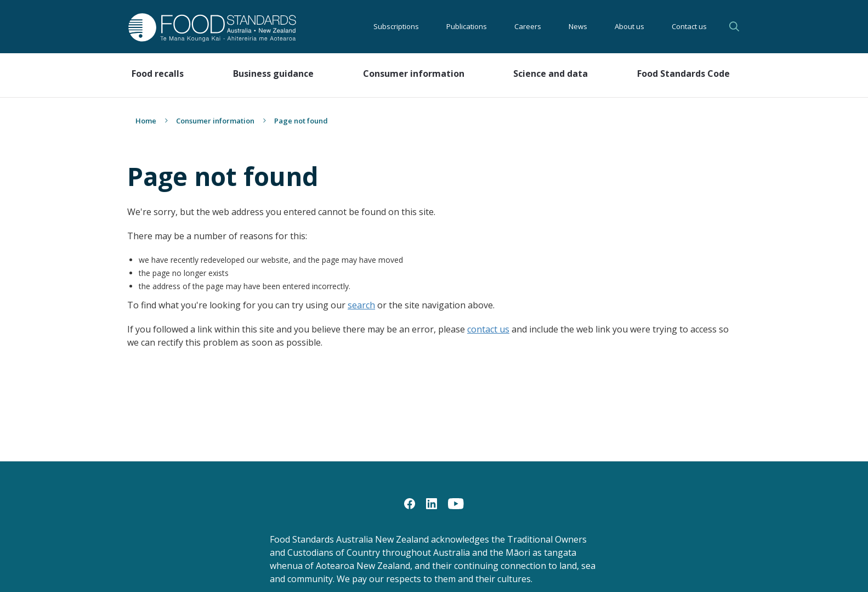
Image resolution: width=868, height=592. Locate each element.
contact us (488, 329)
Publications (467, 26)
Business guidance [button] (273, 74)
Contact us (689, 26)
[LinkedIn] (432, 503)
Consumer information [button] (414, 74)
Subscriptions (396, 26)
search (361, 305)
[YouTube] (456, 503)
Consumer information (215, 121)
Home (146, 121)
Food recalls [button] (158, 74)
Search (734, 26)
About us (629, 26)
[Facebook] (410, 503)
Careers (528, 26)
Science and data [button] (551, 74)
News (578, 26)
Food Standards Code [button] (683, 74)
